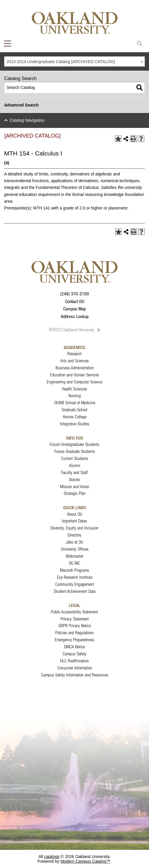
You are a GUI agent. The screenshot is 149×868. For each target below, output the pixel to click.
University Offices (75, 549)
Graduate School (74, 410)
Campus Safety (74, 654)
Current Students (75, 458)
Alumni (75, 465)
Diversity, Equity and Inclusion (74, 528)
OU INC (74, 563)
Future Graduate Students (75, 451)
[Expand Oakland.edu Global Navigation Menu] (7, 44)
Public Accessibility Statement (74, 612)
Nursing (75, 396)
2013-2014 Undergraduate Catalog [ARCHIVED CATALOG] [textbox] (61, 62)
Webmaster (75, 556)
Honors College (75, 417)
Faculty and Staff (74, 472)
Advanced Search (21, 105)
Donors (74, 479)
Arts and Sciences (74, 361)
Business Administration (75, 368)
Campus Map (74, 309)
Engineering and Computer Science (74, 382)
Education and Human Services (74, 375)
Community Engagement (75, 584)
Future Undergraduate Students (74, 444)
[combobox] (74, 61)
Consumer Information (75, 668)
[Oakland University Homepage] (75, 23)
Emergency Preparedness (74, 640)
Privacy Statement (75, 619)
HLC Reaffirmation (74, 661)
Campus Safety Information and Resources (75, 675)
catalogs (52, 857)
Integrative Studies (75, 424)
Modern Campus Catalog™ (86, 861)
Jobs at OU (74, 542)
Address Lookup (75, 316)
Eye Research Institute (75, 577)
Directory (74, 535)
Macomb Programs (74, 570)
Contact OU (74, 301)
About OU (75, 514)
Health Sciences (74, 389)
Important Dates (74, 521)
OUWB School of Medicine (75, 403)
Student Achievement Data (75, 591)
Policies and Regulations (74, 633)
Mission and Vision (75, 487)
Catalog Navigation (27, 120)
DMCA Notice (74, 647)
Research (74, 354)
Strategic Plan (75, 493)
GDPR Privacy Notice (75, 626)
